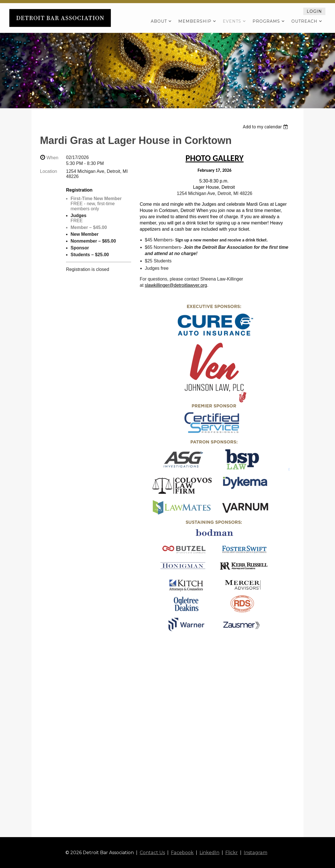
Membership (195, 21)
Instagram (255, 853)
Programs (266, 21)
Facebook (182, 853)
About (159, 21)
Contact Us (153, 853)
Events (232, 21)
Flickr (232, 853)
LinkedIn (209, 853)
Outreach (304, 21)
